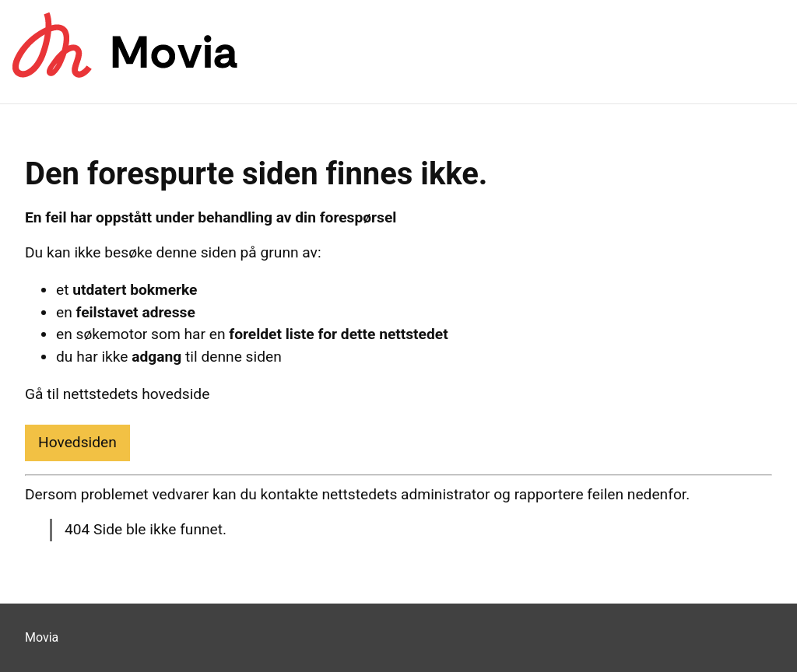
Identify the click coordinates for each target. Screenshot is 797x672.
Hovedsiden (77, 442)
